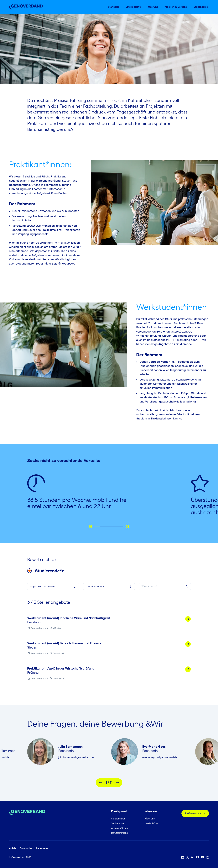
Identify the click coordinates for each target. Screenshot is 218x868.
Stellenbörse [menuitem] (201, 7)
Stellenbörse (152, 823)
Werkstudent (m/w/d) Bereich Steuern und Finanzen (65, 643)
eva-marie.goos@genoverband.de (160, 757)
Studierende (117, 823)
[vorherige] (101, 783)
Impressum (42, 848)
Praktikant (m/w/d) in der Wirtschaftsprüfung (61, 668)
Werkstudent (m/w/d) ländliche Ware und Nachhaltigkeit (69, 618)
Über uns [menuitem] (153, 7)
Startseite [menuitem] (114, 7)
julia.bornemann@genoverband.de (76, 757)
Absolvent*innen (119, 828)
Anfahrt (13, 848)
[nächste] (117, 783)
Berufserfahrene (119, 833)
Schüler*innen (118, 819)
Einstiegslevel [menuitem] (134, 7)
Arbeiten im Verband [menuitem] (176, 7)
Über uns (150, 819)
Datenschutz (27, 848)
